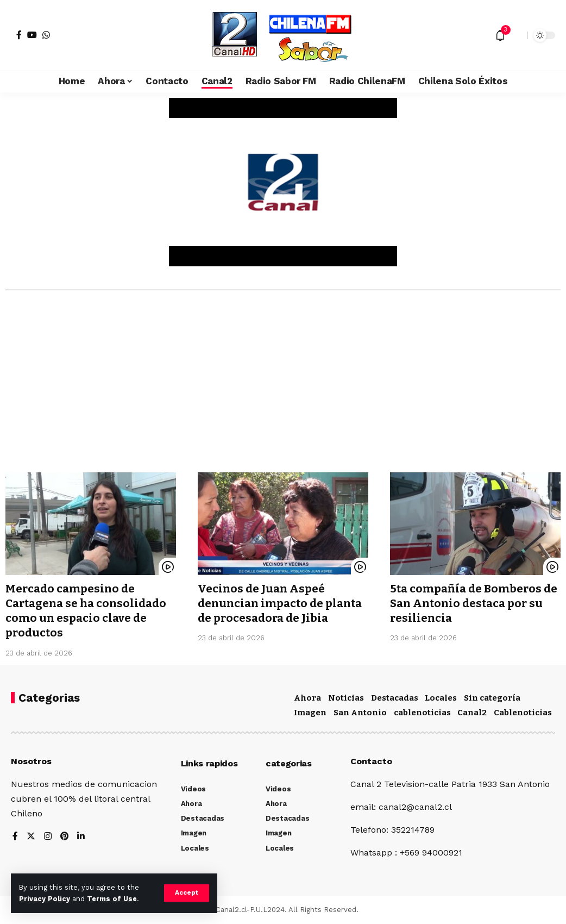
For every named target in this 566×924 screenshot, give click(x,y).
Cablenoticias (523, 713)
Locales (441, 698)
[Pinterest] (65, 837)
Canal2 (472, 713)
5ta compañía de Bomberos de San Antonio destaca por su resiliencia (469, 604)
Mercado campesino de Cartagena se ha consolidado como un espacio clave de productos (89, 611)
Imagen (310, 713)
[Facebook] (19, 35)
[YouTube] (32, 35)
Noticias (346, 698)
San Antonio (360, 713)
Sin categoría (492, 698)
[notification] (500, 35)
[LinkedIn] (81, 837)
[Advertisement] (283, 385)
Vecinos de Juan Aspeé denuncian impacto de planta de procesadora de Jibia (282, 604)
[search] (517, 35)
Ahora (307, 698)
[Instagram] (48, 837)
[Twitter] (31, 837)
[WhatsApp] (46, 35)
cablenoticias (422, 713)
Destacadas (395, 698)
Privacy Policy (45, 899)
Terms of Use (112, 899)
